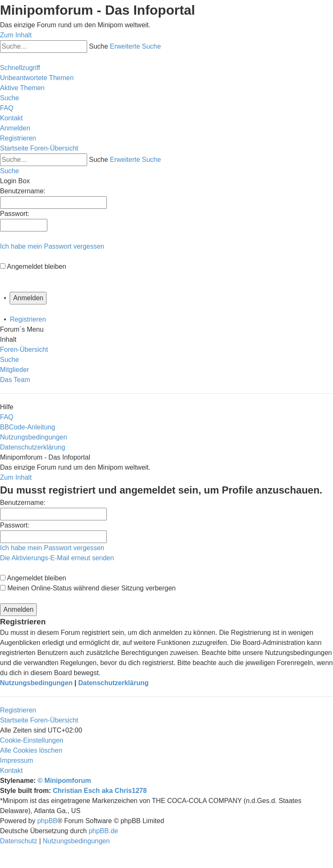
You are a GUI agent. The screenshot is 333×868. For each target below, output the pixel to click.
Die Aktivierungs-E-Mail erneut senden (57, 558)
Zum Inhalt (16, 35)
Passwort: (15, 525)
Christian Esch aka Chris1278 (100, 791)
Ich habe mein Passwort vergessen (52, 246)
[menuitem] (37, 78)
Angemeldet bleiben (37, 266)
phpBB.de (103, 831)
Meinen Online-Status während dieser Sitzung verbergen (88, 588)
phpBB (47, 821)
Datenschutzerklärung (114, 683)
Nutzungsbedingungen (36, 683)
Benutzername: (23, 503)
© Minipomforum (64, 781)
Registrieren (28, 319)
